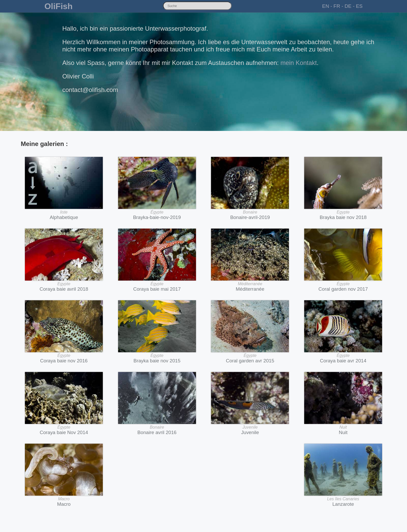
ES (359, 6)
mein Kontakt (299, 63)
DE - (349, 6)
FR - (338, 6)
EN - (327, 6)
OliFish (58, 6)
